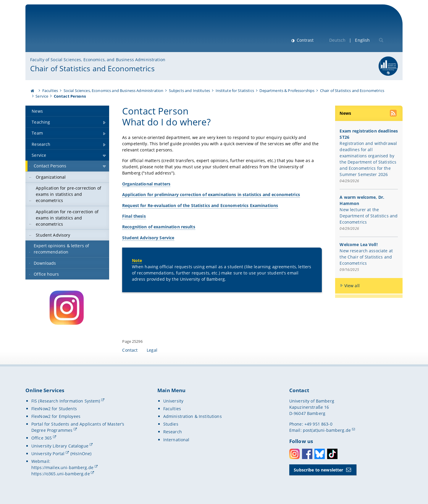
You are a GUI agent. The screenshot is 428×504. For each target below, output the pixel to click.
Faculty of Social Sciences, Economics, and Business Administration (98, 60)
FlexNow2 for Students (54, 409)
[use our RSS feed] (394, 114)
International (176, 440)
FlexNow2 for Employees (56, 416)
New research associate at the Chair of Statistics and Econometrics (366, 257)
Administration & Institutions (193, 416)
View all (352, 286)
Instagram (294, 454)
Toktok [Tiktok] (332, 454)
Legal (152, 350)
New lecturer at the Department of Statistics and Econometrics (369, 216)
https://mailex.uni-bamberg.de (62, 467)
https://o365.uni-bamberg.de (61, 474)
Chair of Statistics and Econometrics (92, 68)
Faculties (50, 91)
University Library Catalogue (60, 446)
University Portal (48, 454)
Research (173, 432)
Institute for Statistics (235, 91)
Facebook (307, 454)
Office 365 (42, 438)
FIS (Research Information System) (66, 401)
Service (42, 96)
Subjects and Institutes (189, 91)
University (173, 401)
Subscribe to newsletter (318, 470)
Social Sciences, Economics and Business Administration (114, 91)
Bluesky (320, 454)
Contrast (305, 40)
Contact (130, 350)
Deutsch (337, 40)
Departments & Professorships (287, 91)
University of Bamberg (79, 31)
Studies (171, 424)
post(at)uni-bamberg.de (327, 430)
